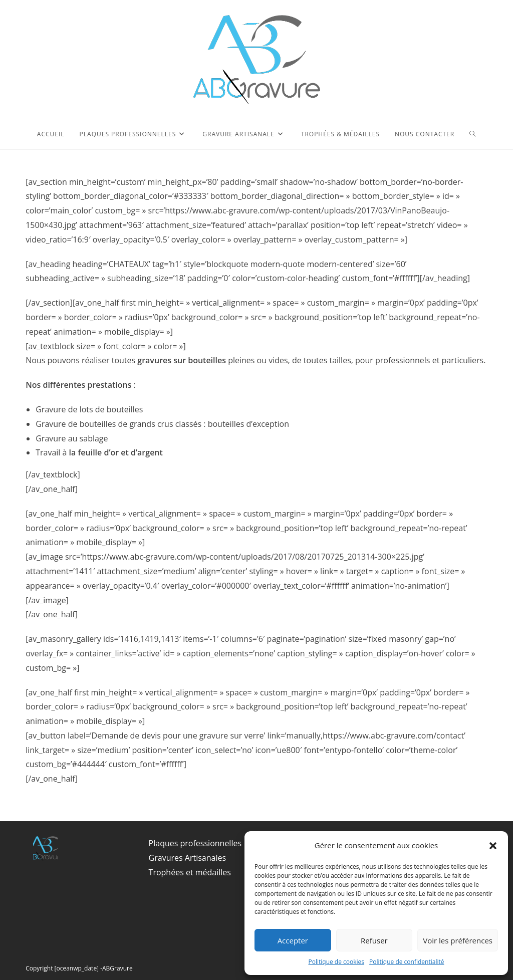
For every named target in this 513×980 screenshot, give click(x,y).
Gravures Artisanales (187, 858)
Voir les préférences (458, 940)
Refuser (374, 940)
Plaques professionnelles (195, 843)
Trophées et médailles (190, 872)
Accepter (293, 940)
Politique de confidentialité (407, 962)
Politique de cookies (337, 962)
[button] (493, 846)
